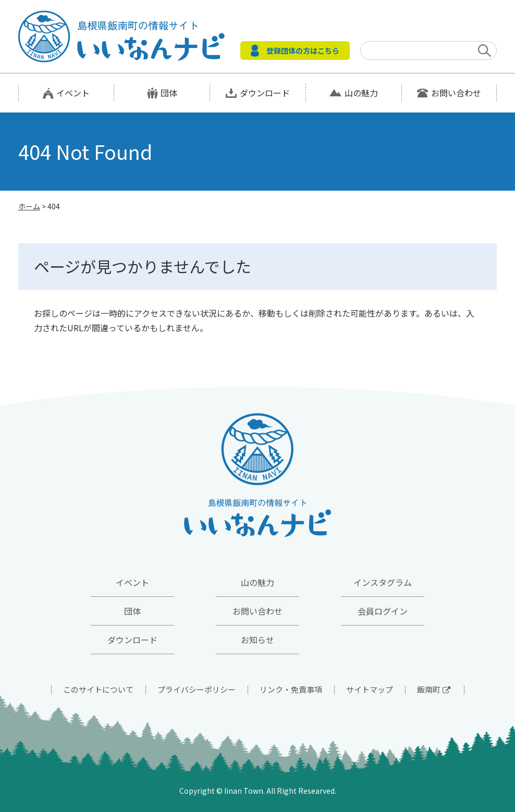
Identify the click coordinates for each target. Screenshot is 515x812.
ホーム (29, 206)
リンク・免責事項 (291, 689)
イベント (73, 93)
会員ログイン (383, 611)
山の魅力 (361, 93)
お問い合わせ (456, 93)
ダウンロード (265, 93)
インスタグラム (383, 582)
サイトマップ (370, 689)
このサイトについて (98, 689)
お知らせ (257, 640)
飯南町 (434, 689)
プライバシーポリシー (197, 689)
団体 (169, 93)
